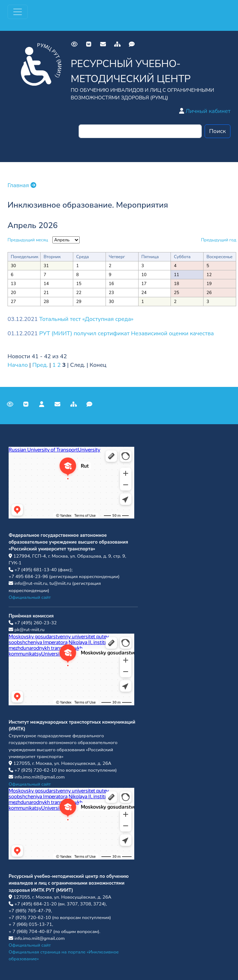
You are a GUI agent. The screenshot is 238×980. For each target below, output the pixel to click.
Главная (22, 185)
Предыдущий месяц (28, 240)
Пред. (40, 365)
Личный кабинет (205, 111)
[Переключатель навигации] (18, 12)
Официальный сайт (30, 597)
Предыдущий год (219, 240)
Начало (18, 365)
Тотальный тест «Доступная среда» (86, 319)
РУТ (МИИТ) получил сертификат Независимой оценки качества (126, 333)
